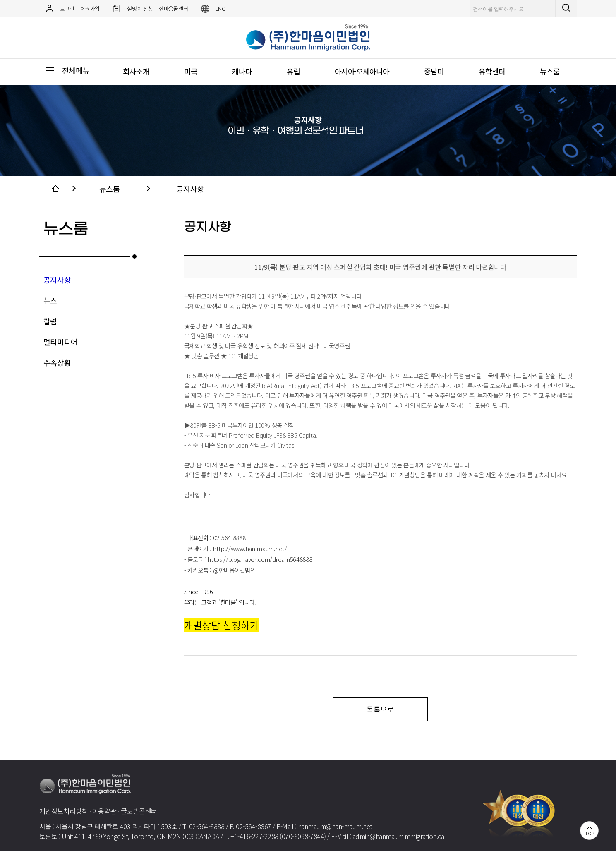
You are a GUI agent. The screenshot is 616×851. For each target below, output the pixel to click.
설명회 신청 (140, 8)
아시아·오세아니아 (362, 71)
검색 (568, 8)
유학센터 (492, 71)
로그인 (67, 8)
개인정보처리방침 (64, 811)
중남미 (434, 71)
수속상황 (57, 362)
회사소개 (136, 71)
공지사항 (190, 189)
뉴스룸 (550, 71)
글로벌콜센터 (139, 811)
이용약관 (104, 811)
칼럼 (50, 321)
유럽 (293, 71)
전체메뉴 (76, 70)
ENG (220, 8)
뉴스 (50, 300)
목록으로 (380, 709)
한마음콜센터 (173, 8)
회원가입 (90, 8)
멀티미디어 (61, 342)
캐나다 (242, 71)
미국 (191, 71)
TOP (589, 833)
